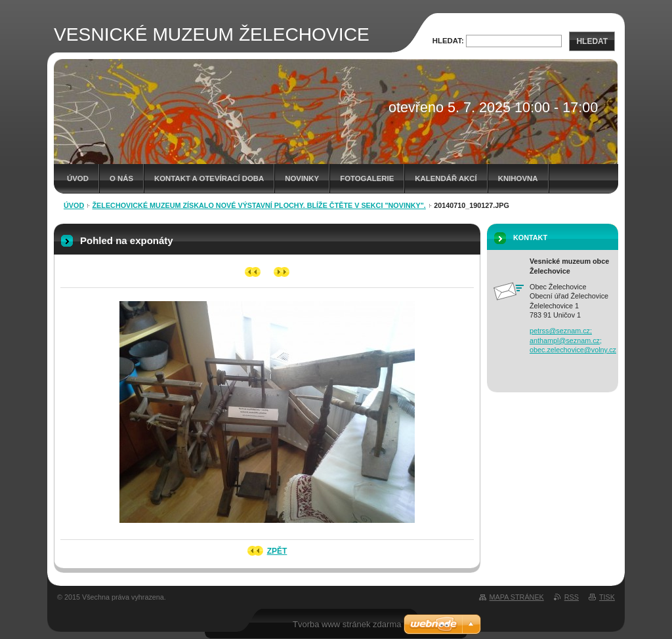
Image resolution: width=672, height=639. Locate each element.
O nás (121, 178)
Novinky (302, 178)
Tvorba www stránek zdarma (347, 624)
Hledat (592, 41)
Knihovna (518, 178)
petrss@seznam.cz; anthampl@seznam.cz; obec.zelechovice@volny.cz (573, 340)
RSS (572, 597)
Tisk (607, 597)
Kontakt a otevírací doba (209, 178)
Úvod (78, 178)
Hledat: (448, 41)
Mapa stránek (517, 597)
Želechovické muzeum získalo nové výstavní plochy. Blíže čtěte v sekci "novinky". (259, 205)
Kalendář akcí (446, 178)
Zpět (277, 551)
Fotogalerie (367, 178)
